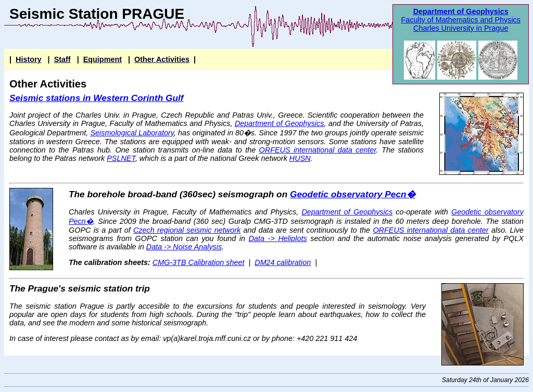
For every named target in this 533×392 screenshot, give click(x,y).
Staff (62, 59)
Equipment (103, 59)
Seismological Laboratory (132, 133)
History (29, 59)
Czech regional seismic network (187, 230)
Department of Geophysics (461, 11)
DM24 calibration (283, 262)
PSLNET (121, 158)
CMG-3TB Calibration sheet (199, 262)
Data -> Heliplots (278, 238)
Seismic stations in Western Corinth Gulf (97, 98)
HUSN (300, 158)
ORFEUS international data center (318, 150)
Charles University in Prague (461, 28)
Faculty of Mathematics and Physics (461, 20)
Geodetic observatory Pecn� (353, 194)
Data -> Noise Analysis (184, 247)
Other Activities (162, 59)
